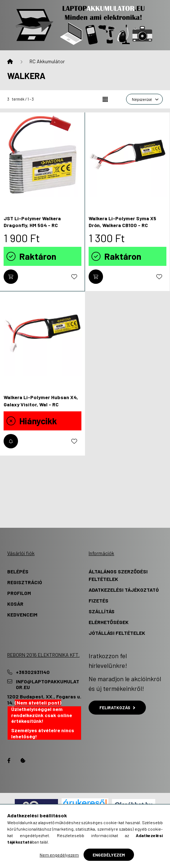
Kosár (15, 604)
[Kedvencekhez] (74, 277)
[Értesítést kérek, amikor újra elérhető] (11, 441)
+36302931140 (33, 672)
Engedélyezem (109, 855)
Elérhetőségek (109, 622)
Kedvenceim (22, 615)
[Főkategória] (10, 61)
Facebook (9, 761)
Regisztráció (25, 582)
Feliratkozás (117, 707)
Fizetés (99, 601)
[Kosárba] (11, 277)
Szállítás (102, 611)
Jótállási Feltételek (117, 633)
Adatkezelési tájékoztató (124, 590)
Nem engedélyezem (59, 855)
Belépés (18, 571)
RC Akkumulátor (47, 61)
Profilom (19, 593)
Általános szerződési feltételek (118, 575)
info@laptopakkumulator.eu (48, 685)
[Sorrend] (144, 99)
